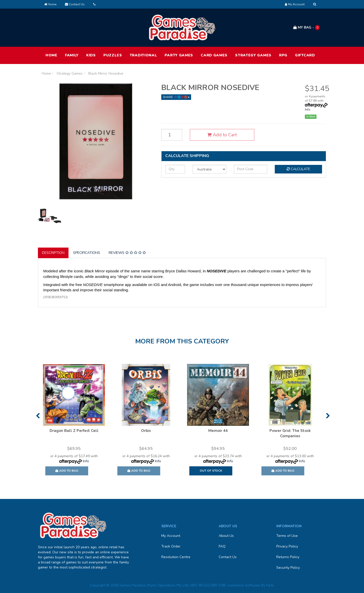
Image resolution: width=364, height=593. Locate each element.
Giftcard (305, 55)
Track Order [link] (171, 546)
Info (308, 109)
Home (50, 4)
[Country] (209, 169)
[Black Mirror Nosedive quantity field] (172, 135)
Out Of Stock (211, 471)
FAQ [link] (222, 546)
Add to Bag (67, 471)
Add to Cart (222, 135)
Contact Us (75, 4)
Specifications (87, 253)
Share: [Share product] (176, 97)
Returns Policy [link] (288, 557)
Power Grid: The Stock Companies (290, 433)
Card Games (214, 55)
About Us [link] (226, 536)
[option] (74, 422)
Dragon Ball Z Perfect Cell (74, 431)
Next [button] (328, 416)
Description (53, 253)
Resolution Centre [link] (176, 557)
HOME (51, 55)
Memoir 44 (218, 431)
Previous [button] (38, 416)
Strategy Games (253, 55)
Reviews (127, 253)
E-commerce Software (242, 585)
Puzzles (113, 55)
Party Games (179, 55)
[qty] (175, 169)
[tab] (53, 253)
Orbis (146, 431)
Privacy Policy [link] (287, 546)
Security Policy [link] (288, 568)
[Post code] (251, 169)
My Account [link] (171, 536)
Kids (91, 55)
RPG (283, 55)
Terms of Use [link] (287, 536)
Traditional (143, 55)
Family (72, 55)
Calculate (298, 169)
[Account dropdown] (295, 4)
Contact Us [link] (228, 557)
